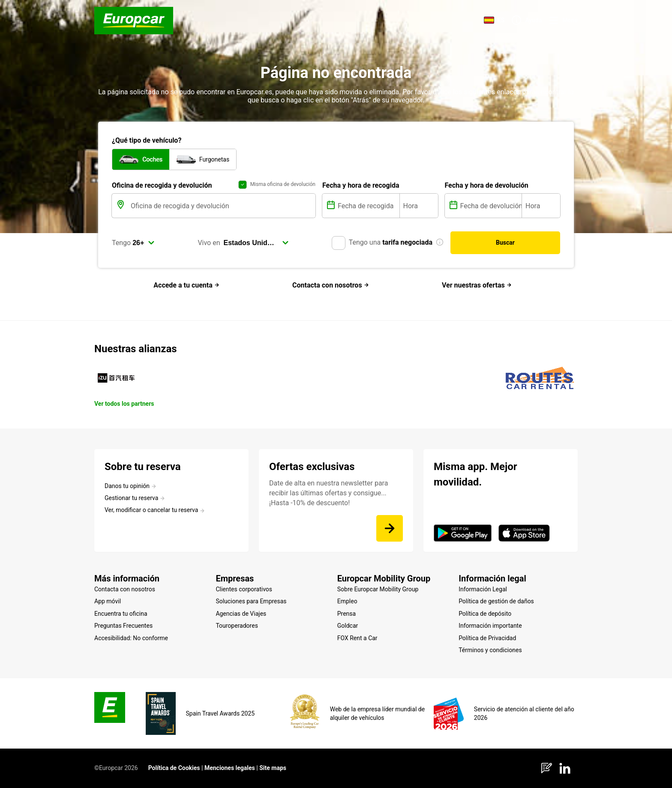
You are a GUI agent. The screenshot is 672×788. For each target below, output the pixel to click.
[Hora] (419, 206)
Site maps (273, 768)
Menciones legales (230, 768)
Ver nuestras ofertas (477, 285)
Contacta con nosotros (331, 285)
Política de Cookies (174, 768)
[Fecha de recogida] (368, 206)
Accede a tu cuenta (186, 285)
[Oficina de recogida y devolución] (222, 206)
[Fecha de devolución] (490, 206)
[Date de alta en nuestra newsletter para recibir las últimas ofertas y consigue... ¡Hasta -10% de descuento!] (390, 528)
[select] (144, 243)
